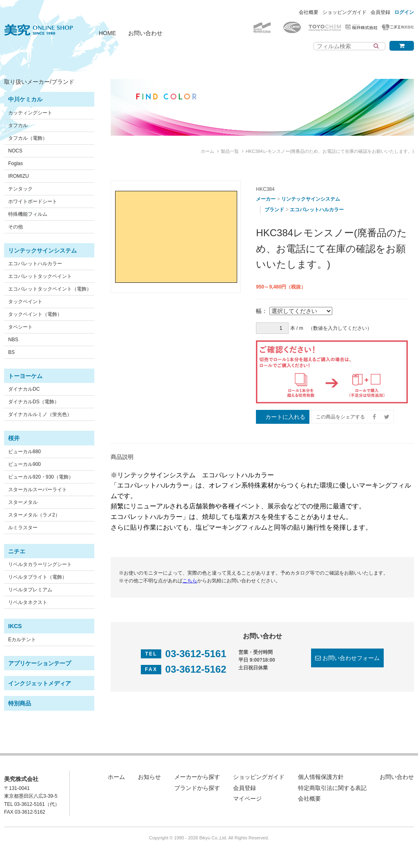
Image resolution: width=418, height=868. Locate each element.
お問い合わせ (145, 33)
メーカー (266, 199)
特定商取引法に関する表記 (332, 788)
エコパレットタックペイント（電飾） (50, 289)
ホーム (208, 151)
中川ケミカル (25, 99)
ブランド (274, 210)
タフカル (18, 125)
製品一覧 (230, 151)
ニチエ (17, 551)
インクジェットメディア (40, 683)
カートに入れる (285, 417)
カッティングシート (30, 113)
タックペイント (25, 302)
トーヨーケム (25, 376)
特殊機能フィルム (28, 214)
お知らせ (149, 777)
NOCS (15, 151)
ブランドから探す (197, 788)
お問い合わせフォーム (351, 658)
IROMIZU (19, 176)
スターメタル (23, 502)
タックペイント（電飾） (35, 314)
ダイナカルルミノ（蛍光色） (40, 414)
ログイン (404, 12)
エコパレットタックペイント (40, 276)
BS (11, 352)
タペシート (20, 327)
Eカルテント (22, 640)
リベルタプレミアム (30, 590)
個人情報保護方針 (321, 777)
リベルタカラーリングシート (40, 564)
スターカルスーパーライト (38, 490)
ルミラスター (23, 528)
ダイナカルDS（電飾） (34, 402)
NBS (13, 340)
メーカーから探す (197, 777)
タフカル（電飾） (28, 138)
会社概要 (309, 12)
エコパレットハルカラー (35, 264)
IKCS (15, 626)
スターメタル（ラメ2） (34, 515)
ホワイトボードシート (33, 201)
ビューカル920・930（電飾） (41, 477)
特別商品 (20, 703)
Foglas (16, 163)
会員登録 (380, 12)
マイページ (247, 799)
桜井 (14, 438)
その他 (16, 227)
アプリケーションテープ (40, 663)
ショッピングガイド (345, 12)
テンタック (20, 189)
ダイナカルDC (24, 389)
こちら (190, 581)
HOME (107, 33)
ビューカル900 (24, 464)
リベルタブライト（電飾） (38, 577)
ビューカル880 (24, 452)
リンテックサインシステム (42, 251)
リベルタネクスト (28, 602)
